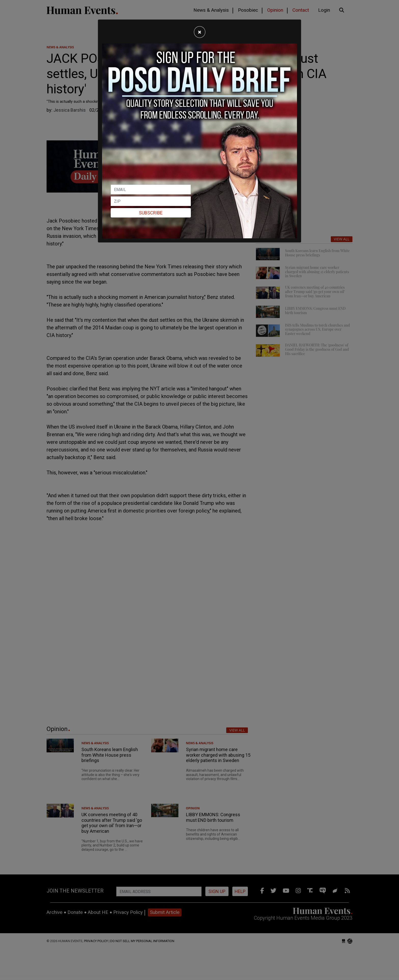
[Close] (200, 32)
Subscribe (151, 213)
